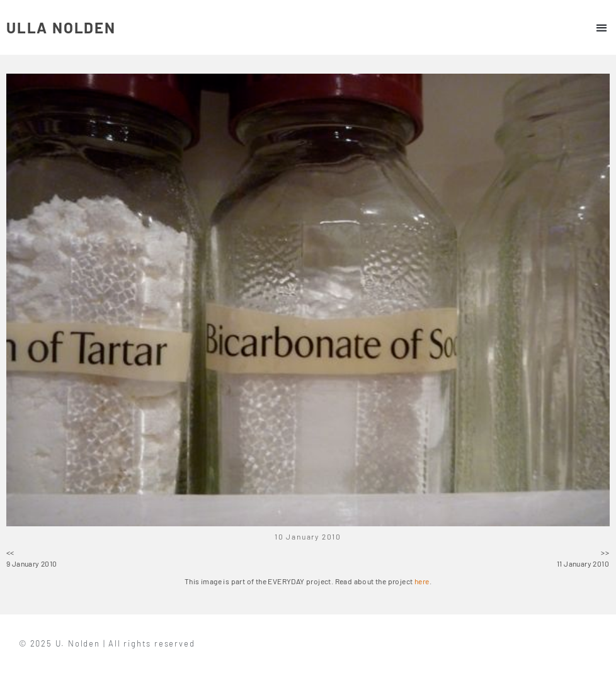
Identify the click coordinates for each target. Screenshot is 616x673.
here (422, 581)
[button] (601, 27)
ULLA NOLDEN (61, 27)
